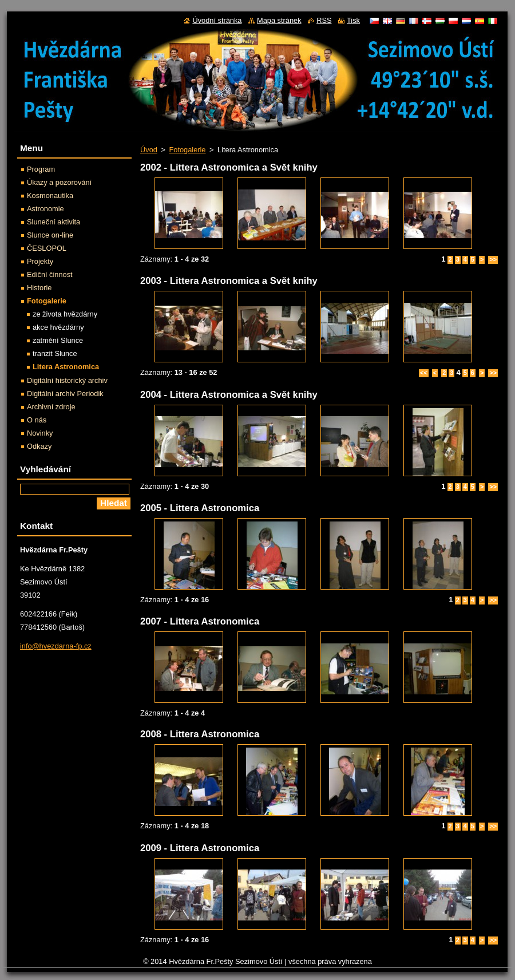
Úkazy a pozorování (59, 182)
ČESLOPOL (47, 248)
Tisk (353, 20)
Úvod (149, 150)
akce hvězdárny (58, 327)
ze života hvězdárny (65, 314)
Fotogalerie (187, 150)
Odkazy (39, 446)
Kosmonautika (50, 195)
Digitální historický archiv (67, 380)
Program (41, 169)
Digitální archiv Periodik (65, 394)
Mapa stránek (279, 20)
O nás (37, 420)
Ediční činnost (50, 274)
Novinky (40, 433)
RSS (324, 20)
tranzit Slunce (55, 353)
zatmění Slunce (58, 340)
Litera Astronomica (66, 367)
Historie (39, 288)
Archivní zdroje (51, 407)
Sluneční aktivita (54, 222)
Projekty (40, 261)
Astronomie (45, 209)
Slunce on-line (50, 235)
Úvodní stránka (217, 20)
